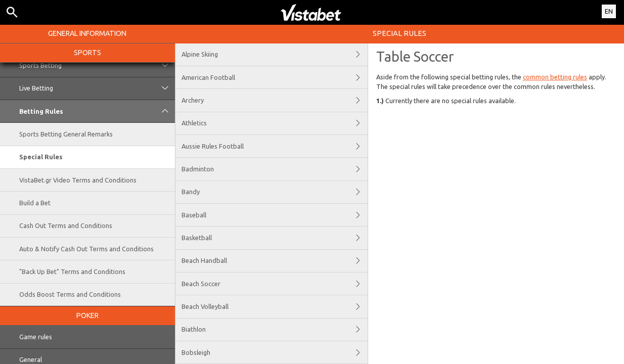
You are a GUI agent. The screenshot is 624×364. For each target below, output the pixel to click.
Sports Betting (97, 65)
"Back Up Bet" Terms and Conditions (72, 271)
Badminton (275, 169)
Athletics (275, 123)
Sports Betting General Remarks (66, 134)
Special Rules (41, 157)
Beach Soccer (275, 284)
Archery (275, 100)
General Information (87, 33)
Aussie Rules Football (275, 146)
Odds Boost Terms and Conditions (70, 294)
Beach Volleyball (275, 306)
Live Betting (97, 88)
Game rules (36, 337)
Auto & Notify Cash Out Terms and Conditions (86, 249)
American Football (275, 77)
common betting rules (555, 77)
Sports (87, 53)
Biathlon (275, 330)
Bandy (275, 192)
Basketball (275, 238)
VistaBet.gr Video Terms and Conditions (78, 180)
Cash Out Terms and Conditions (66, 225)
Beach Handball (275, 261)
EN (609, 11)
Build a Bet (35, 203)
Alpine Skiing (275, 55)
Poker (87, 315)
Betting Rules (97, 111)
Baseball (275, 215)
